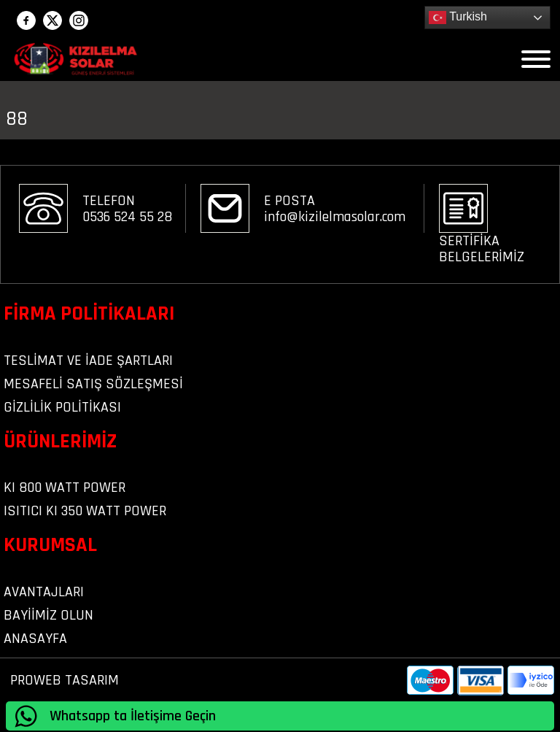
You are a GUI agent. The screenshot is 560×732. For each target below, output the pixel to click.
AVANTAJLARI (44, 592)
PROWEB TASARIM (65, 680)
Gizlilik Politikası (62, 407)
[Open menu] (536, 59)
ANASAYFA (35, 639)
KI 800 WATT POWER (65, 488)
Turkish (458, 18)
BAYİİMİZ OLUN (48, 615)
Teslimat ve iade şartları (88, 361)
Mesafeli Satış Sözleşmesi (93, 384)
